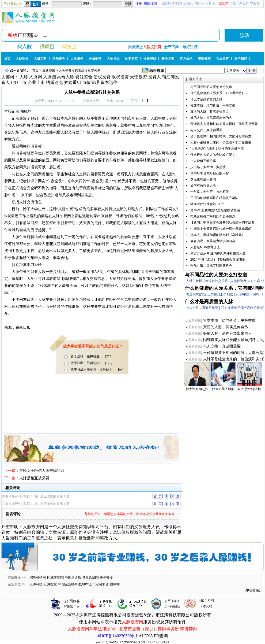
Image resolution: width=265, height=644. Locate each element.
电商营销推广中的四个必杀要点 (213, 216)
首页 (35, 71)
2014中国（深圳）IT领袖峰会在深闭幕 (218, 260)
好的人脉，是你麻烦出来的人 (211, 118)
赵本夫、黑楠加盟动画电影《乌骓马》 (218, 235)
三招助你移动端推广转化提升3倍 (214, 198)
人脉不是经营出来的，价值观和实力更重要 (221, 142)
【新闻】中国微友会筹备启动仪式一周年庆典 (222, 223)
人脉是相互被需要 (34, 478)
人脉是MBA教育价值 (205, 247)
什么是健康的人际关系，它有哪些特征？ (219, 93)
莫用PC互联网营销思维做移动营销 (215, 210)
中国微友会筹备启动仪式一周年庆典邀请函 (221, 229)
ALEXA (146, 636)
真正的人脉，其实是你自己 (210, 112)
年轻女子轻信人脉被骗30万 (42, 471)
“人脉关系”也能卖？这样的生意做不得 (217, 149)
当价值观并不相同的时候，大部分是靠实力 (221, 136)
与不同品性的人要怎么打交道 (211, 87)
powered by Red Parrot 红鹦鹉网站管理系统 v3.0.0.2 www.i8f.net (132, 642)
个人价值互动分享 (203, 161)
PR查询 (161, 636)
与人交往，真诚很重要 (206, 130)
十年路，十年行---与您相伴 (210, 192)
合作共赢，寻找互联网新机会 (211, 266)
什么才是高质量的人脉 (206, 99)
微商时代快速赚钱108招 (207, 204)
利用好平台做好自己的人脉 (210, 173)
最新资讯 (49, 71)
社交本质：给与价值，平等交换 (213, 105)
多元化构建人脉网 (203, 179)
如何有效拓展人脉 (203, 186)
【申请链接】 (252, 590)
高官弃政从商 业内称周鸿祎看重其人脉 (218, 253)
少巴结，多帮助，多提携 (208, 167)
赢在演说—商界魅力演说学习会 (213, 241)
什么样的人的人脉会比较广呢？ (213, 155)
